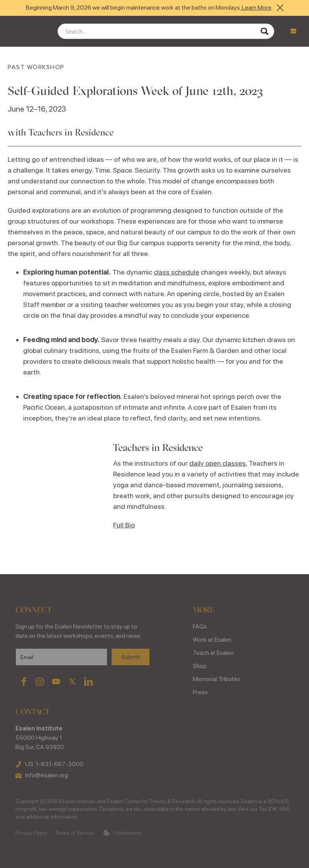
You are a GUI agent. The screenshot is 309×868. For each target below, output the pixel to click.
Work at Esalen (212, 640)
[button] (294, 31)
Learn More (256, 8)
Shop (200, 666)
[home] (27, 31)
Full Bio (124, 525)
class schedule (177, 272)
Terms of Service (75, 833)
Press (200, 692)
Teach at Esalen (213, 653)
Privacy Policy (31, 833)
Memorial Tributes (216, 679)
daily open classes (217, 463)
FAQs (200, 626)
